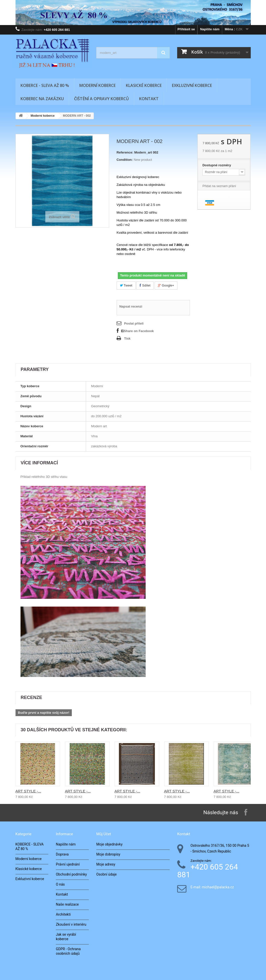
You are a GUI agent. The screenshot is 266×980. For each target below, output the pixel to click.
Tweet (126, 285)
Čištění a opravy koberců (101, 99)
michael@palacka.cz (218, 887)
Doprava (62, 854)
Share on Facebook (138, 331)
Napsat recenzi (131, 306)
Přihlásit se (186, 29)
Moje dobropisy (108, 854)
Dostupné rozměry (217, 165)
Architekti (63, 914)
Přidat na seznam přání (219, 186)
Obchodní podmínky (71, 874)
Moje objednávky (109, 844)
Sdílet (145, 285)
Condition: (125, 160)
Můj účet (104, 834)
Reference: (125, 152)
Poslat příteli (134, 323)
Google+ (166, 285)
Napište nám (210, 29)
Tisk (127, 338)
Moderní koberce (97, 85)
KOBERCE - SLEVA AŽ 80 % (45, 85)
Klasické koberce (144, 85)
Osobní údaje (106, 874)
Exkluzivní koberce (192, 85)
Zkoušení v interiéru (71, 924)
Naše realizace (67, 904)
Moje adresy (106, 864)
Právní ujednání (68, 864)
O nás (60, 884)
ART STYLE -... (28, 791)
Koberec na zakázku (42, 99)
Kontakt (149, 99)
